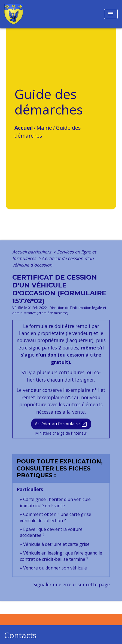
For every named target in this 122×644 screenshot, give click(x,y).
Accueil (24, 128)
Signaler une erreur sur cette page (72, 584)
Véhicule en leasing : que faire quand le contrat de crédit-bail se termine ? (61, 556)
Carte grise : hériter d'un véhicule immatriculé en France (55, 502)
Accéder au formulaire (61, 424)
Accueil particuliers (32, 252)
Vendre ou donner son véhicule (55, 568)
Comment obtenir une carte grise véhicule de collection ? (56, 517)
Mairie (44, 128)
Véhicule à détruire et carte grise (56, 544)
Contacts (20, 635)
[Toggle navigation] (111, 14)
